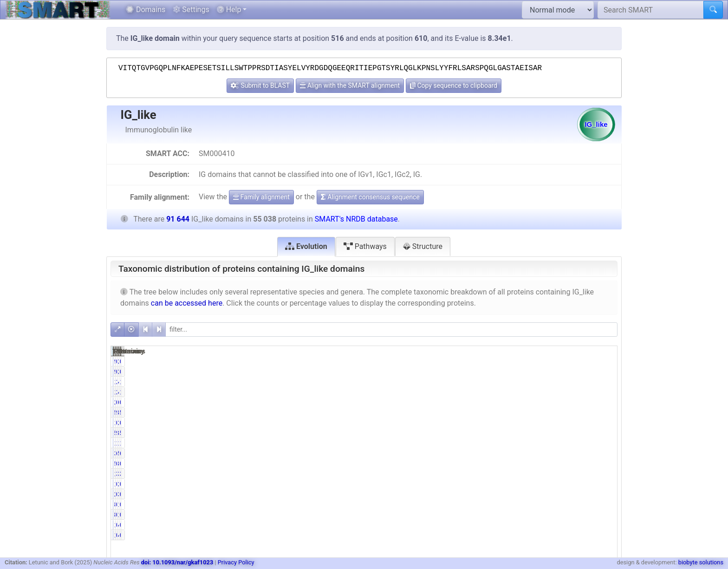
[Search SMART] (651, 10)
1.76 (605, 382)
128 (570, 504)
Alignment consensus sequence (370, 197)
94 (500, 361)
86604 (567, 433)
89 (500, 504)
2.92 (533, 382)
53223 (495, 433)
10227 (495, 443)
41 (572, 525)
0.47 (533, 402)
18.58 (532, 443)
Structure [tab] (423, 246)
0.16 (533, 504)
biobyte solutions (701, 562)
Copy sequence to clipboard (454, 85)
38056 (495, 453)
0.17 (533, 361)
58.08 (603, 412)
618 (570, 402)
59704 (567, 453)
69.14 (532, 453)
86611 (567, 412)
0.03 (533, 525)
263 (570, 361)
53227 (495, 412)
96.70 (532, 433)
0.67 (605, 402)
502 (498, 464)
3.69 (605, 474)
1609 (497, 382)
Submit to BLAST (260, 85)
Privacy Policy (236, 562)
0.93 (605, 464)
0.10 (605, 361)
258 (498, 402)
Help (229, 10)
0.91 (533, 464)
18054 (567, 443)
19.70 (603, 443)
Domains (146, 10)
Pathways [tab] (365, 246)
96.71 (532, 412)
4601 (569, 382)
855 (570, 464)
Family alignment (261, 197)
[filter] (391, 330)
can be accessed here (187, 303)
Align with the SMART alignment (350, 85)
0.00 (533, 423)
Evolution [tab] (306, 246)
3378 (569, 474)
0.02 (605, 525)
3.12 (533, 474)
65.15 (603, 453)
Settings (191, 10)
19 (500, 525)
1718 (497, 474)
